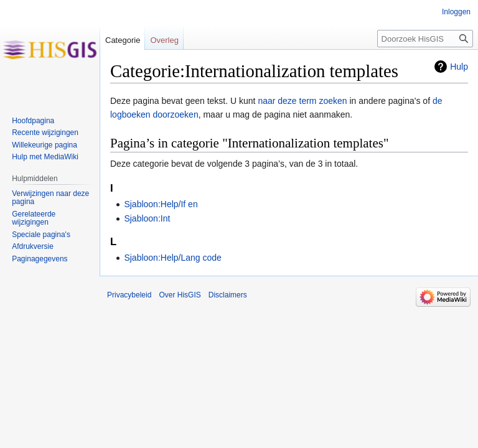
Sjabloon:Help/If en (161, 204)
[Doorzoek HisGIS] (425, 39)
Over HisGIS (180, 295)
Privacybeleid (129, 295)
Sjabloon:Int (147, 218)
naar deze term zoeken (302, 101)
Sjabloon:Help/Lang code (172, 258)
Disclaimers (228, 295)
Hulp (459, 67)
